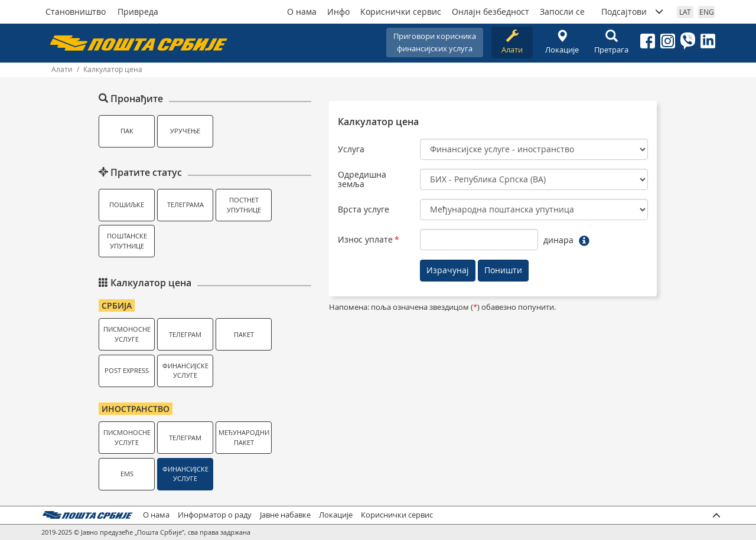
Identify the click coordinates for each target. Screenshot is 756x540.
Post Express (127, 370)
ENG (707, 12)
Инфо (338, 12)
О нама (302, 12)
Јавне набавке (285, 515)
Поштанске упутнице (127, 241)
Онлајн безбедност (491, 12)
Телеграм (185, 334)
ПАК (127, 131)
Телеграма (185, 204)
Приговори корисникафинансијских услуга (435, 42)
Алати (512, 42)
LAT (685, 12)
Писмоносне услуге (127, 334)
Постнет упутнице (244, 205)
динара (558, 240)
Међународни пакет (244, 437)
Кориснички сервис (401, 12)
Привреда (138, 12)
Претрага (611, 42)
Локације (562, 42)
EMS (127, 474)
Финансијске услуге (185, 371)
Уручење (185, 131)
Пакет (244, 334)
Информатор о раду (215, 515)
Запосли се (562, 12)
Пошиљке (127, 204)
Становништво (76, 12)
